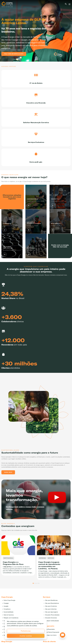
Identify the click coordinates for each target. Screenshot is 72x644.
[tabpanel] (36, 31)
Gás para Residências (51, 607)
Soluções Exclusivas (51, 625)
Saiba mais (8, 479)
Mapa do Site (7, 642)
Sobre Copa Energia (9, 607)
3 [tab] (37, 590)
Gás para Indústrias (51, 616)
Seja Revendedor (50, 636)
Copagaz (6, 610)
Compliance (7, 616)
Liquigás (6, 613)
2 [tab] (35, 590)
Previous (3, 31)
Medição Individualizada (52, 628)
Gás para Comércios (51, 613)
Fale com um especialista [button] (14, 54)
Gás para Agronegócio (52, 619)
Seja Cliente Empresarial (52, 639)
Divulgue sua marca (51, 642)
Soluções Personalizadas (52, 622)
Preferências (26, 631)
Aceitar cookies (26, 636)
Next (69, 31)
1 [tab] (33, 590)
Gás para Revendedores (52, 610)
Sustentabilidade (8, 619)
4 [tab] (39, 590)
